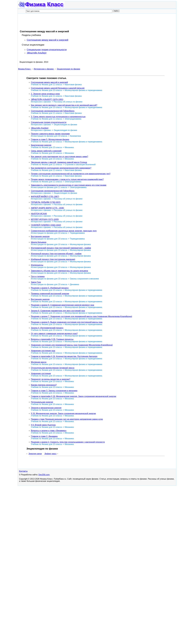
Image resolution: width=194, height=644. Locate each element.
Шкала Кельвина (39, 242)
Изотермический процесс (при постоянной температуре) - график (61, 248)
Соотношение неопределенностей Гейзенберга (53, 111)
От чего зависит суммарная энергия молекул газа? (54, 334)
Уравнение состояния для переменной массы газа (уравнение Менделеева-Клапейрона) (72, 345)
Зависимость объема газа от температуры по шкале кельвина (59, 271)
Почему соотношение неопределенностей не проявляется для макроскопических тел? (71, 174)
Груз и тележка (38, 276)
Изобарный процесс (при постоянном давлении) (53, 259)
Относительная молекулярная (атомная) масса (53, 368)
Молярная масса (39, 362)
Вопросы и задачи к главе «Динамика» (49, 431)
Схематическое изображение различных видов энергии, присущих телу (64, 231)
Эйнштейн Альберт (37, 53)
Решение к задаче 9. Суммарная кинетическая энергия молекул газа (62, 305)
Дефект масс (51, 454)
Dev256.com (44, 475)
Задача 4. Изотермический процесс (47, 328)
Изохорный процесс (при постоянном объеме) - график (56, 254)
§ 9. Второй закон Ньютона (43, 425)
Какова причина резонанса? (44, 385)
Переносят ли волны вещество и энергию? (51, 379)
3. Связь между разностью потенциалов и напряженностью (58, 117)
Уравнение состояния (41, 374)
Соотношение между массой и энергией (48, 40)
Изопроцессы (37, 265)
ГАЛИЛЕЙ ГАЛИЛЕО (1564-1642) (46, 225)
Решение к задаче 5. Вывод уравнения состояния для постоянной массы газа (67, 322)
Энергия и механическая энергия (46, 408)
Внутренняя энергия (40, 236)
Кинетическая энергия (41, 145)
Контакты (23, 471)
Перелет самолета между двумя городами (50, 134)
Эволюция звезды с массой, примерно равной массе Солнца (59, 162)
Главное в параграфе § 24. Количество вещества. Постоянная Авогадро (64, 356)
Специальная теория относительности (47, 50)
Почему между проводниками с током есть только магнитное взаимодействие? (67, 179)
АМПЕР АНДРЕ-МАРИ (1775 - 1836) (48, 208)
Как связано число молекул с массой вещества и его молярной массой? (64, 105)
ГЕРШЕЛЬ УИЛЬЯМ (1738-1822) (46, 202)
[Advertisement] (63, 22)
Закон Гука (36, 282)
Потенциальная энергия (42, 402)
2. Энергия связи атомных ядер (45, 94)
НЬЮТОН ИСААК (39, 214)
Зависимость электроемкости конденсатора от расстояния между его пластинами (69, 185)
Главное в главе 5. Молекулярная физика (50, 139)
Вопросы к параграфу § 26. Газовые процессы (52, 339)
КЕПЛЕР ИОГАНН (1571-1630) (45, 219)
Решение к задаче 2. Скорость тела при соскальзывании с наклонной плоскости (68, 442)
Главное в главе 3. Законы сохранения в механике (54, 391)
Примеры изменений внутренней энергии (50, 294)
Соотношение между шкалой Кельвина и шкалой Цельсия (58, 88)
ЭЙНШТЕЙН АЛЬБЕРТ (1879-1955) (47, 99)
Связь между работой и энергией (46, 151)
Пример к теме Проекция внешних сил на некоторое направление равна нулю (67, 419)
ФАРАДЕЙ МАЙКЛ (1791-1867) (45, 197)
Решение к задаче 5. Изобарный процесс (50, 288)
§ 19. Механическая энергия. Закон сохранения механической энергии (63, 413)
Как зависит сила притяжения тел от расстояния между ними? (60, 157)
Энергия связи (35, 454)
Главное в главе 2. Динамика (44, 436)
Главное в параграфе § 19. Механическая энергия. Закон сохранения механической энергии (74, 396)
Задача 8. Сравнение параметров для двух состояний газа (58, 311)
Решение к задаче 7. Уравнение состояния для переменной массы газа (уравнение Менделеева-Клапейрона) (82, 316)
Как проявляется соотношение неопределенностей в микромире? (61, 168)
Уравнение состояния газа (43, 351)
